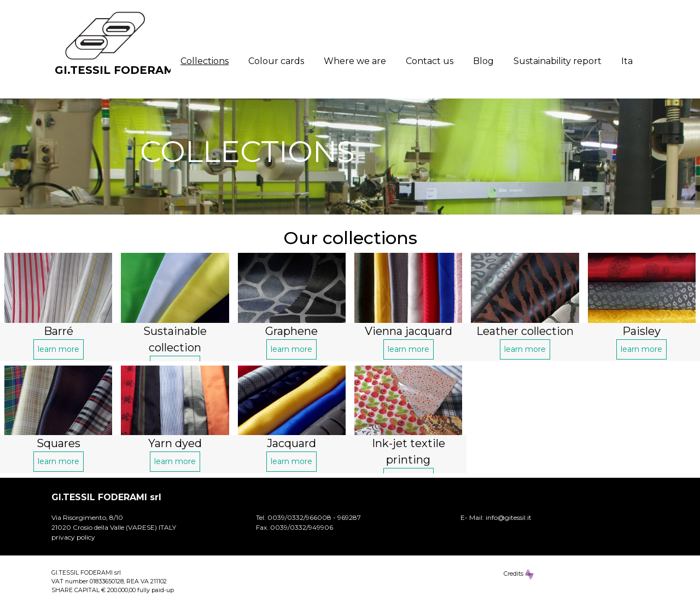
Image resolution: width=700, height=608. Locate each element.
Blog (483, 61)
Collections (205, 61)
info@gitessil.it (509, 517)
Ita (627, 61)
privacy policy (73, 537)
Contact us (430, 61)
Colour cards (276, 61)
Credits (519, 574)
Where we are (355, 61)
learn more (59, 349)
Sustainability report (558, 61)
